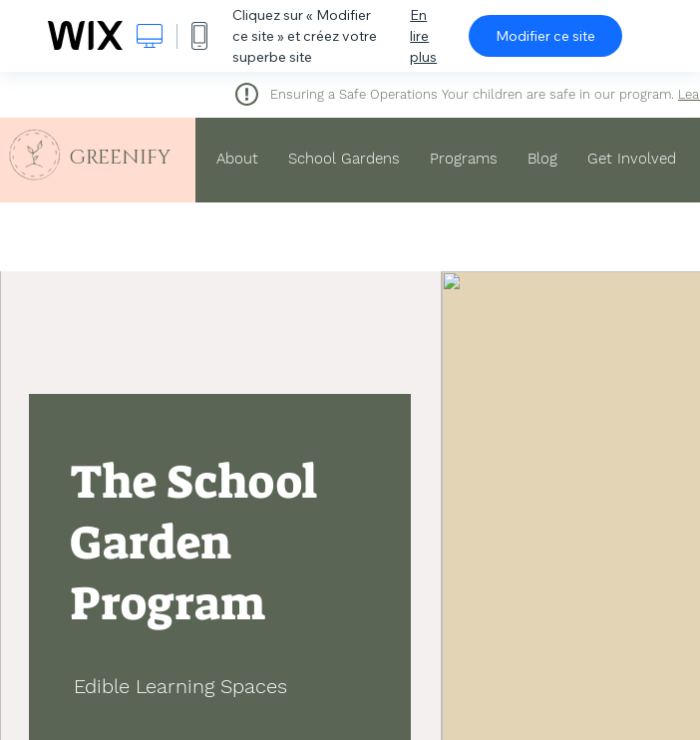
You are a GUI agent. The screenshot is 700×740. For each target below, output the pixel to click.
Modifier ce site (545, 36)
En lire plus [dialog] (423, 36)
